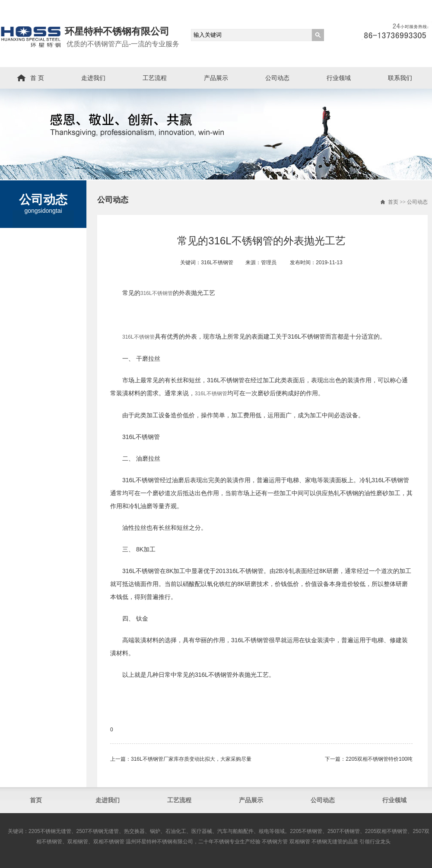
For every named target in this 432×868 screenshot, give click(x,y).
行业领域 (339, 78)
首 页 (37, 78)
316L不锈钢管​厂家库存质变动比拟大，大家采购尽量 (191, 759)
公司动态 (277, 78)
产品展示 (216, 78)
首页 (393, 202)
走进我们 (93, 78)
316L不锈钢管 (157, 293)
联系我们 (400, 78)
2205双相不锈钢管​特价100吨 (379, 759)
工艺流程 (155, 78)
